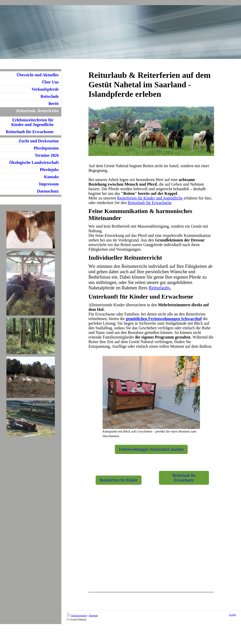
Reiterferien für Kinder (119, 480)
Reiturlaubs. (160, 288)
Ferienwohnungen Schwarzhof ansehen (151, 449)
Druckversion (77, 615)
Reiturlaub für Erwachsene (150, 203)
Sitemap (93, 615)
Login (233, 615)
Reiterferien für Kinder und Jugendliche (150, 198)
